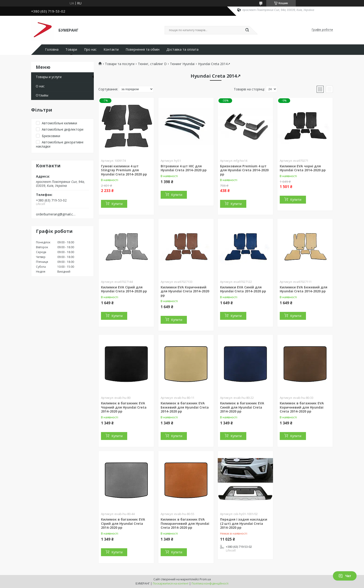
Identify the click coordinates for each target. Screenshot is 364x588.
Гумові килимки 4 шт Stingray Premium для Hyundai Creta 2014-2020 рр (124, 170)
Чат (345, 576)
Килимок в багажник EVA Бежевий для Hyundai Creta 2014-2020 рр (185, 407)
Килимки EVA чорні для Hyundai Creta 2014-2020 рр (303, 168)
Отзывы (42, 95)
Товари (71, 50)
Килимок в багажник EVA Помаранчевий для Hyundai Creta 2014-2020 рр (185, 523)
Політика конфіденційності (210, 583)
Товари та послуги (120, 64)
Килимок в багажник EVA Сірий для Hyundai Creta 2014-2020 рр (123, 523)
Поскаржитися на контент (171, 583)
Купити (117, 204)
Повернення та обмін (143, 50)
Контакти (111, 50)
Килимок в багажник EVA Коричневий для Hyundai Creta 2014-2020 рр (302, 407)
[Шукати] (247, 30)
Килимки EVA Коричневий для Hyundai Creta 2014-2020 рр (185, 291)
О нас (40, 86)
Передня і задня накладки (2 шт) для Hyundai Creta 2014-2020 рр (244, 523)
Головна (52, 50)
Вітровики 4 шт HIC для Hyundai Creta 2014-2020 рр (184, 168)
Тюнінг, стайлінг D (152, 64)
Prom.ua (205, 579)
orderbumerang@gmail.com (56, 214)
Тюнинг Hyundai (182, 64)
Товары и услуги (49, 77)
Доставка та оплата (182, 50)
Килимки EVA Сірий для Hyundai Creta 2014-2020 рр (124, 289)
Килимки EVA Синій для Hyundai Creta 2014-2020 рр (243, 289)
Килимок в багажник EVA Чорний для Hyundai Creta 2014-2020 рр (124, 407)
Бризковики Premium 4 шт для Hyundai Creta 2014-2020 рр (244, 170)
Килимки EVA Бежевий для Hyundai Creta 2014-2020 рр (304, 289)
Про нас (90, 50)
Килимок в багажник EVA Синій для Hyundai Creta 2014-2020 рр (242, 407)
